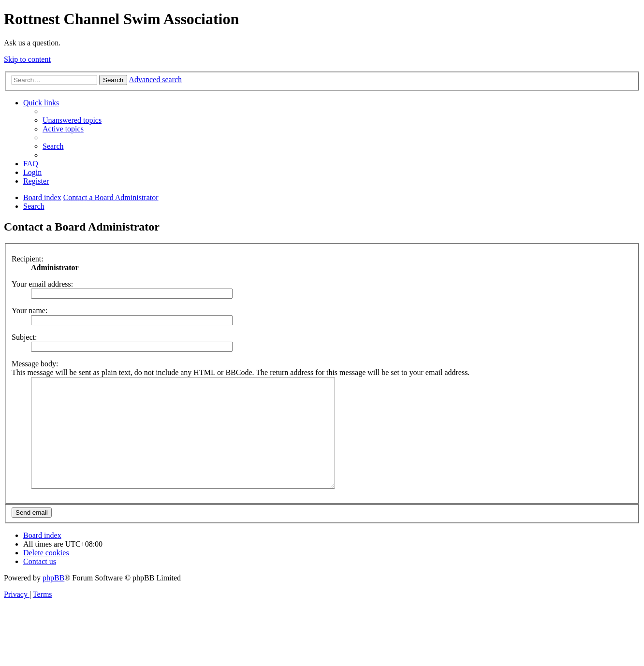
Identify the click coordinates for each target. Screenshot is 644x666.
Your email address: (42, 284)
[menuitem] (72, 120)
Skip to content (27, 59)
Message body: (35, 364)
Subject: (24, 337)
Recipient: (28, 259)
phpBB (53, 600)
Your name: (29, 311)
